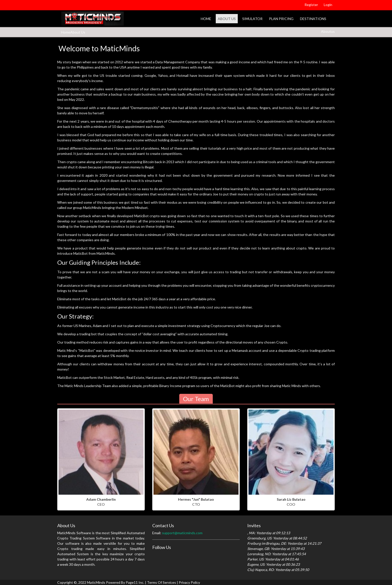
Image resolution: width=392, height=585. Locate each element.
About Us (227, 19)
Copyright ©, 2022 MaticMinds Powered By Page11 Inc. (101, 582)
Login (328, 5)
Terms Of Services (161, 582)
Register (311, 5)
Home (206, 19)
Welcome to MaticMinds (99, 48)
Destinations (313, 19)
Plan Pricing (281, 19)
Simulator (252, 19)
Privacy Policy (189, 582)
